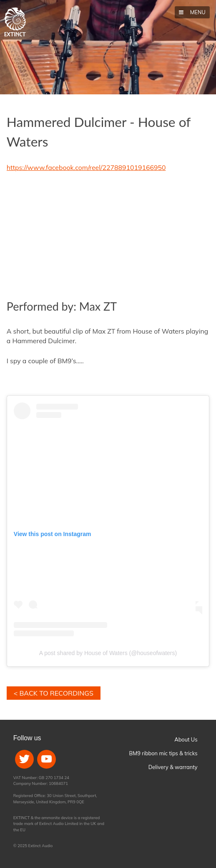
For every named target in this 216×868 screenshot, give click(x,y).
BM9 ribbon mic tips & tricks (163, 753)
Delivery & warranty (173, 767)
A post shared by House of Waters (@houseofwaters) (108, 653)
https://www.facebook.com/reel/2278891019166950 (86, 167)
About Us (186, 739)
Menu (197, 12)
